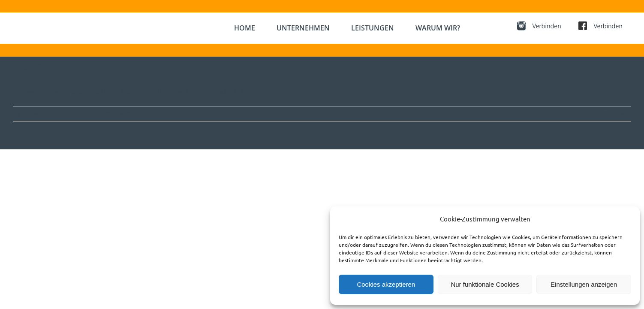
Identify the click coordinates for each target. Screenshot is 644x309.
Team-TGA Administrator (55, 114)
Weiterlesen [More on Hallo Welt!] (616, 114)
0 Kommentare (188, 114)
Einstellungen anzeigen (584, 284)
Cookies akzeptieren (386, 284)
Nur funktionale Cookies (485, 284)
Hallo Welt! (45, 65)
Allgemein (150, 114)
